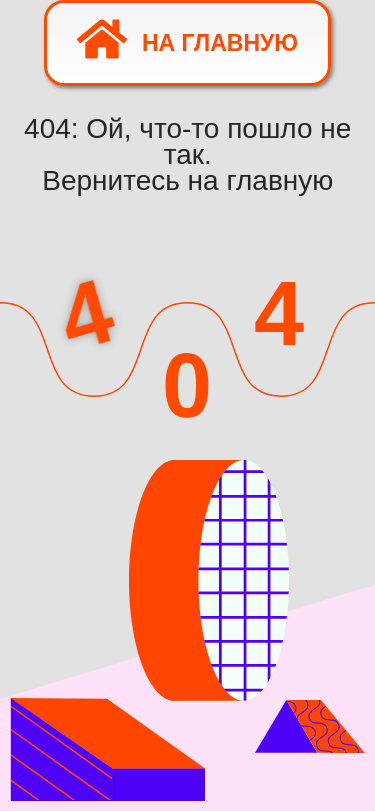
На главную (187, 39)
